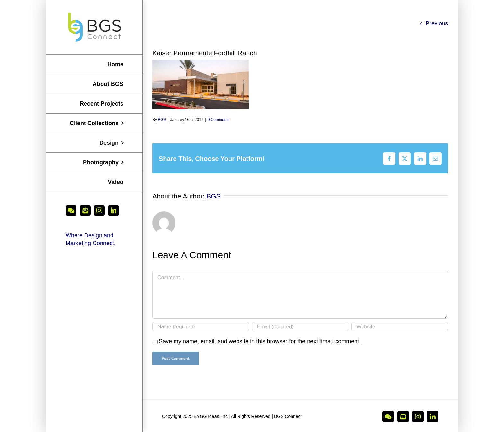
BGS (162, 120)
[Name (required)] (201, 327)
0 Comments (219, 120)
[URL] (400, 327)
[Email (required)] (300, 327)
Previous (437, 23)
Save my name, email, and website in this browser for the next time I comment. (260, 341)
